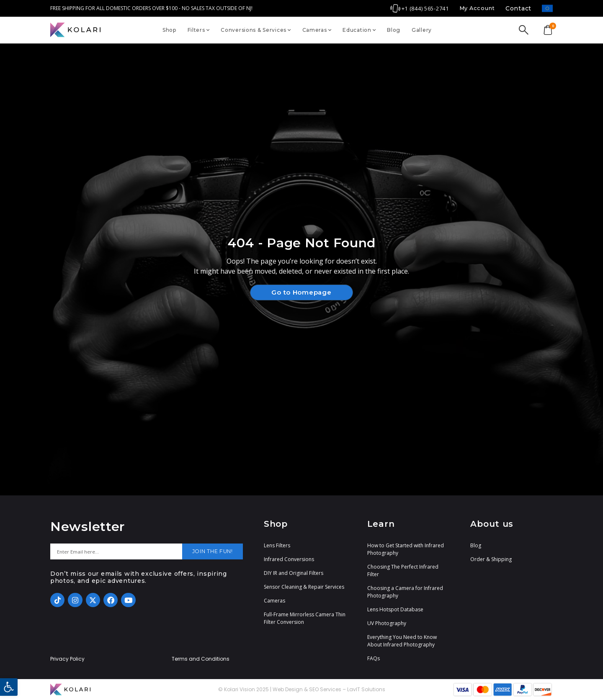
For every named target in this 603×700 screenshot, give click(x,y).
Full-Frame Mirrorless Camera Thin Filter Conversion (305, 618)
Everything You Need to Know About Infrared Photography (402, 641)
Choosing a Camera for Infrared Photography (405, 592)
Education (359, 30)
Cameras (317, 30)
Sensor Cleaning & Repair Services (304, 587)
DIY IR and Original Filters (294, 573)
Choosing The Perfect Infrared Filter (403, 571)
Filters (199, 30)
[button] (9, 687)
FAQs (374, 658)
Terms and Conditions (201, 659)
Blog (394, 30)
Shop (169, 30)
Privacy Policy (67, 659)
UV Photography (387, 623)
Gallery (422, 30)
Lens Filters (277, 545)
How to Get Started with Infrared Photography (406, 549)
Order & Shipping (491, 559)
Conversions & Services (256, 30)
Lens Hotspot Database (395, 609)
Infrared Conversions (289, 559)
